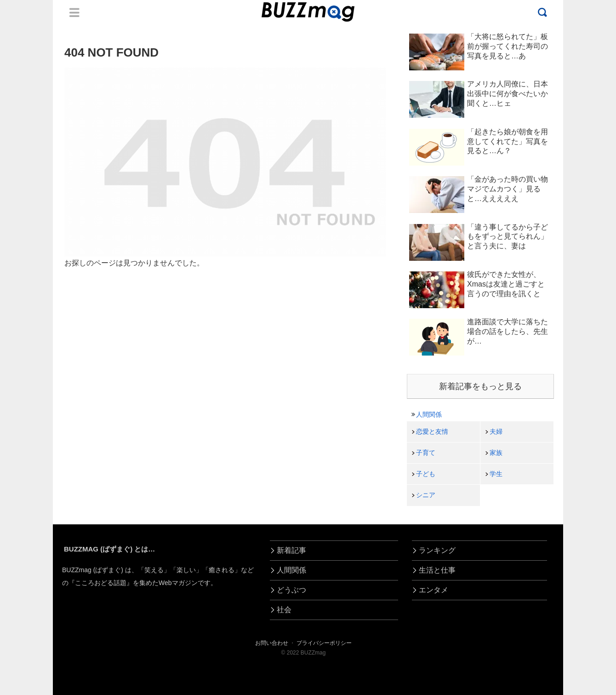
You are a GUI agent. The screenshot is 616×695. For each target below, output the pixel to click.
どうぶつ (291, 590)
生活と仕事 (437, 570)
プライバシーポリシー (324, 643)
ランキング (437, 550)
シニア (426, 495)
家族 (496, 453)
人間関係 (429, 414)
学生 (496, 474)
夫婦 (496, 431)
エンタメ (433, 590)
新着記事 (291, 550)
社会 (284, 610)
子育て (426, 453)
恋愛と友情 (432, 431)
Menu (74, 12)
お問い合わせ (272, 643)
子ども (426, 474)
